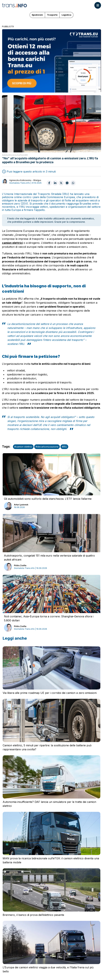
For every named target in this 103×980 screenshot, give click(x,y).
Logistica (66, 15)
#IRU (64, 447)
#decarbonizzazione (47, 447)
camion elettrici (12, 243)
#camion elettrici (23, 447)
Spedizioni (37, 15)
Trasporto (52, 15)
